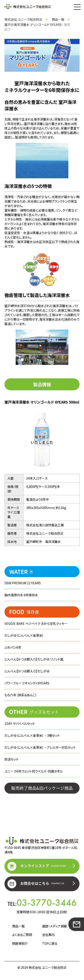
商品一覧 (58, 19)
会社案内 (48, 935)
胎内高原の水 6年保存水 (21, 595)
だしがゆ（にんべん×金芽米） (24, 635)
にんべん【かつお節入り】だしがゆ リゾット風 (34, 659)
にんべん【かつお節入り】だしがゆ (27, 671)
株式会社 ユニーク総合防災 (23, 19)
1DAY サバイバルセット (20, 723)
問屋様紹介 (20, 943)
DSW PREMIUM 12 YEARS (23, 583)
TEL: (42, 903)
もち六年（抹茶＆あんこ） (21, 695)
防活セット (12, 759)
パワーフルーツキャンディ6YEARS (27, 683)
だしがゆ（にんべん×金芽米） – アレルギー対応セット (40, 747)
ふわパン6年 (13, 647)
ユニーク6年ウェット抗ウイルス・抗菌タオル (34, 771)
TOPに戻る (50, 943)
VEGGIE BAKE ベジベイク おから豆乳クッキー (36, 623)
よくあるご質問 (22, 935)
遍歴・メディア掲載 (55, 926)
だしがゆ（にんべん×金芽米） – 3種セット (32, 735)
